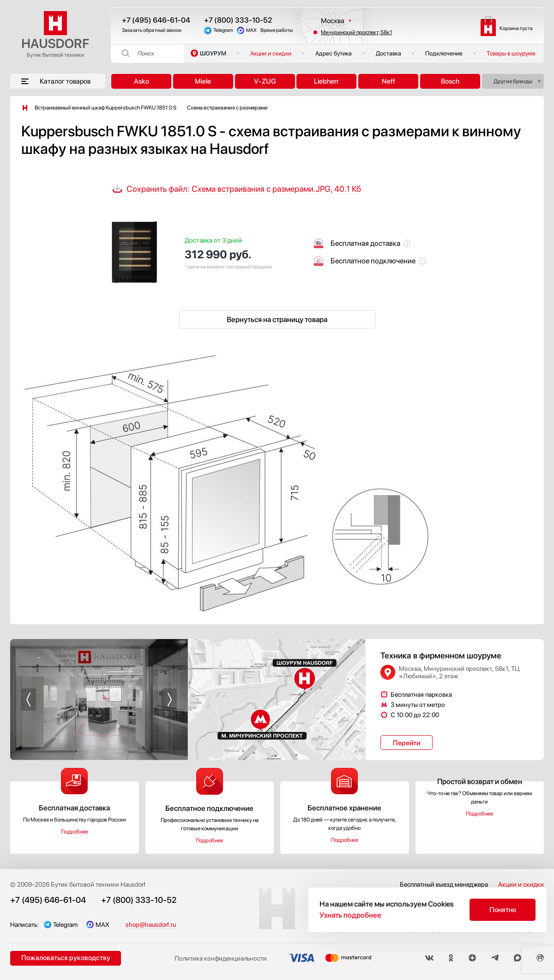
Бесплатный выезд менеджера (444, 884)
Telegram (223, 30)
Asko (142, 81)
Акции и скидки (271, 53)
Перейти (406, 743)
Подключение (444, 53)
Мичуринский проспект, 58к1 (356, 32)
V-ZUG (265, 81)
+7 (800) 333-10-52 (238, 20)
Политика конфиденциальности (221, 958)
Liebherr (326, 81)
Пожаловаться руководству (66, 958)
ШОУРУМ (213, 53)
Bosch (450, 81)
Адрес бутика (334, 53)
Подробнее (75, 832)
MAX (251, 30)
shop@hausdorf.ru (151, 925)
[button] (29, 700)
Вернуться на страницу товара (277, 320)
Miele (203, 81)
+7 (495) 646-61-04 (156, 20)
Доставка (388, 53)
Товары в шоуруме (511, 53)
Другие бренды (513, 81)
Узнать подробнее (350, 915)
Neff (388, 81)
